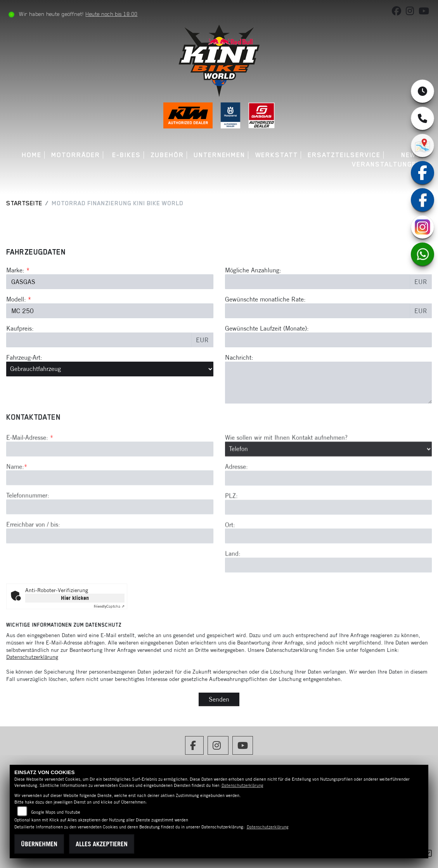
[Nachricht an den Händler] (329, 383)
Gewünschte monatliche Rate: (265, 299)
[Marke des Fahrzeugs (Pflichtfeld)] (110, 282)
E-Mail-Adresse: (30, 466)
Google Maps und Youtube (56, 812)
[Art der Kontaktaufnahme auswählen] (329, 477)
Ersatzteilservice (344, 155)
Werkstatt (277, 155)
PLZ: (231, 524)
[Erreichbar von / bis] (110, 565)
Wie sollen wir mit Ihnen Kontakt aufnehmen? (286, 466)
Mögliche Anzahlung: (253, 270)
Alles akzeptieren (102, 844)
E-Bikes (126, 155)
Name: (15, 495)
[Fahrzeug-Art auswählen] (110, 369)
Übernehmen (39, 844)
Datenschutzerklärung (32, 657)
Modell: (16, 299)
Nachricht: (239, 357)
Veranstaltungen (386, 164)
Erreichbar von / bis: (33, 553)
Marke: (15, 270)
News (411, 155)
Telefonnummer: (28, 524)
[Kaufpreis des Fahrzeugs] (99, 340)
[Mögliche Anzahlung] (318, 282)
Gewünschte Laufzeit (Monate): (267, 328)
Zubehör (167, 155)
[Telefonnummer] (110, 535)
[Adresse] (329, 507)
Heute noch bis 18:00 (111, 14)
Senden (219, 699)
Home (32, 155)
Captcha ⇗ (109, 606)
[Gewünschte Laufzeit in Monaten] (329, 340)
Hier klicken (75, 598)
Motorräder (76, 155)
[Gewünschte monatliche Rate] (318, 311)
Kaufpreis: (20, 328)
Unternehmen (219, 155)
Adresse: (236, 495)
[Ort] (329, 565)
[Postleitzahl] (329, 535)
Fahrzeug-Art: (24, 357)
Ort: (230, 553)
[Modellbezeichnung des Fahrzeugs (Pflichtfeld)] (110, 311)
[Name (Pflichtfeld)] (110, 506)
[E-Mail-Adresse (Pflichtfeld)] (110, 477)
